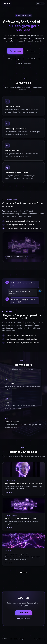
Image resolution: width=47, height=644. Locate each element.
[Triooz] (7, 3)
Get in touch (23, 613)
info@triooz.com (23, 619)
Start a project (15, 51)
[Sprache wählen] (40, 3)
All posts (23, 572)
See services (32, 51)
